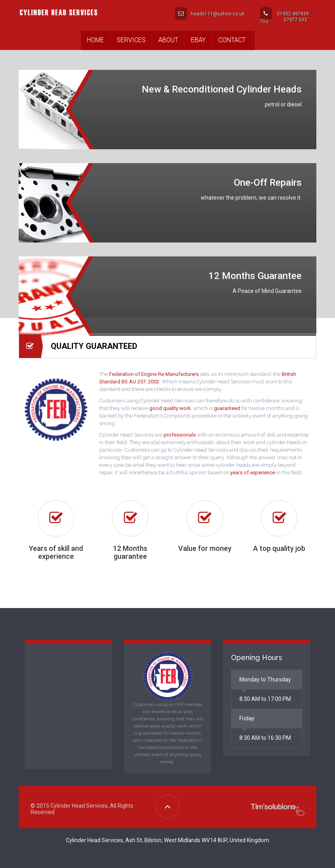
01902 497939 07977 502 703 (284, 15)
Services (131, 40)
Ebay (198, 40)
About (168, 40)
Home (95, 40)
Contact (232, 40)
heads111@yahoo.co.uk (210, 13)
